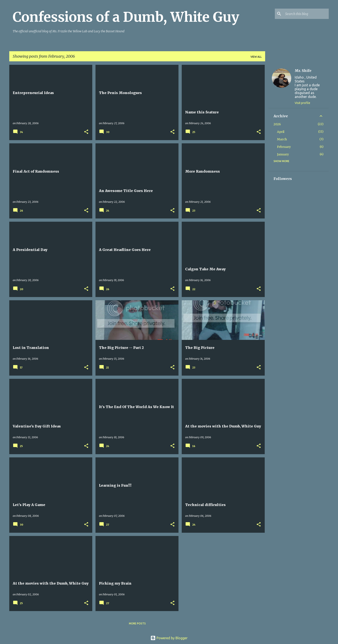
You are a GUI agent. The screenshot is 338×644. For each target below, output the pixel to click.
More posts (137, 623)
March (282, 139)
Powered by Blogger (169, 638)
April (281, 132)
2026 (277, 124)
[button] (86, 132)
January (283, 154)
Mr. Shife (303, 71)
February (284, 147)
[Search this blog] (306, 14)
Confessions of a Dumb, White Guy (126, 17)
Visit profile (302, 103)
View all (256, 57)
